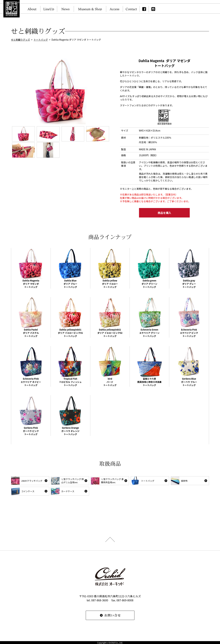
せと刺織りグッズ (20, 40)
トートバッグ (41, 40)
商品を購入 (164, 213)
